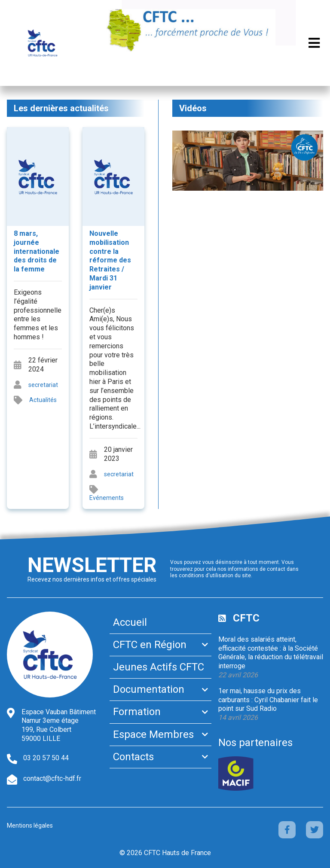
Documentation (149, 689)
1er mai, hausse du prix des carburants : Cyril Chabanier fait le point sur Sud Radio (268, 700)
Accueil (130, 622)
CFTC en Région (150, 645)
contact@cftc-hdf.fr (52, 778)
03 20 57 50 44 (46, 758)
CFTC (246, 618)
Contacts (133, 757)
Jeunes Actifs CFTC (159, 667)
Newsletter (92, 565)
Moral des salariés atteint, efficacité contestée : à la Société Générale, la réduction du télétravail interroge (271, 653)
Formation (137, 712)
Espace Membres (153, 734)
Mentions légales (30, 825)
